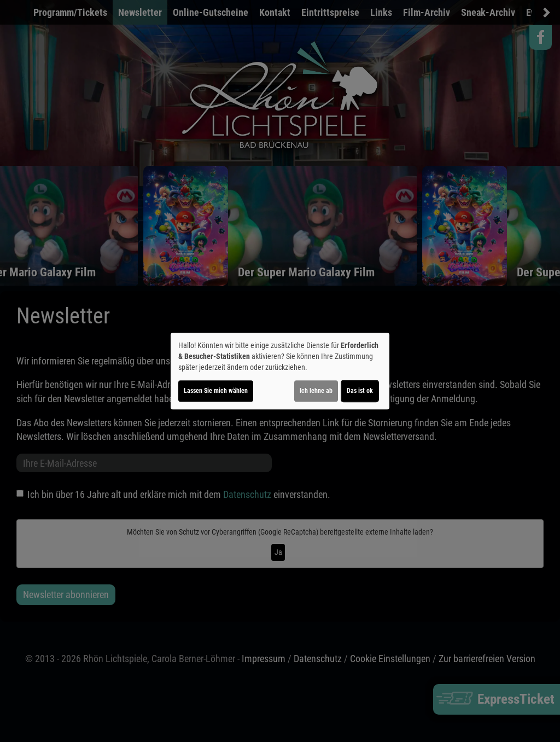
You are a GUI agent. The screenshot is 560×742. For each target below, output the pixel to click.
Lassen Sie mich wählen (216, 391)
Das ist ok (360, 391)
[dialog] (280, 371)
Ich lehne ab (316, 391)
